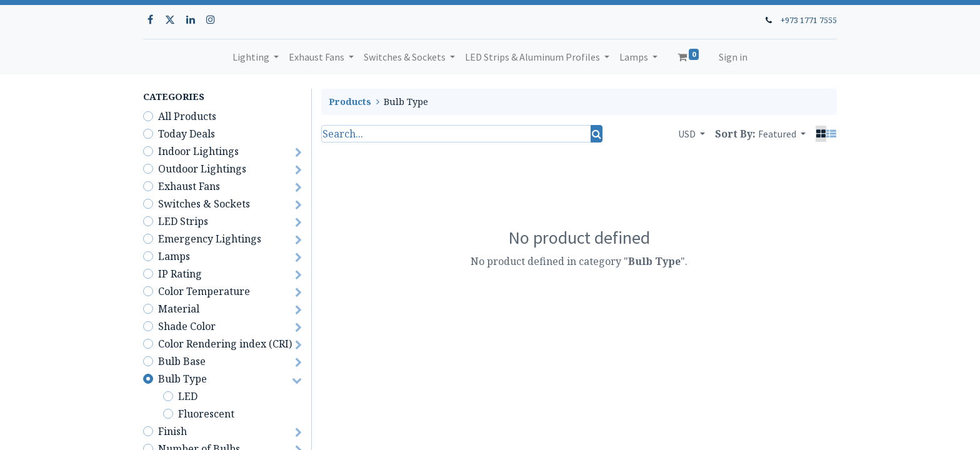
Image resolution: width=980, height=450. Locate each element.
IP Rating (180, 274)
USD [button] (688, 134)
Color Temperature (204, 291)
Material (179, 309)
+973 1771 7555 (809, 20)
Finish (172, 431)
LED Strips (183, 221)
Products (350, 102)
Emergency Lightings (210, 239)
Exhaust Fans (189, 186)
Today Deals (187, 134)
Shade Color (187, 326)
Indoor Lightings (198, 151)
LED (188, 396)
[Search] (597, 134)
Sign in (733, 57)
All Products (187, 116)
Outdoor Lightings (202, 169)
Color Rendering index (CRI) (225, 344)
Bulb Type (182, 379)
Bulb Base (182, 361)
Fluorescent (206, 414)
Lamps (174, 256)
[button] (782, 134)
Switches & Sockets (204, 204)
